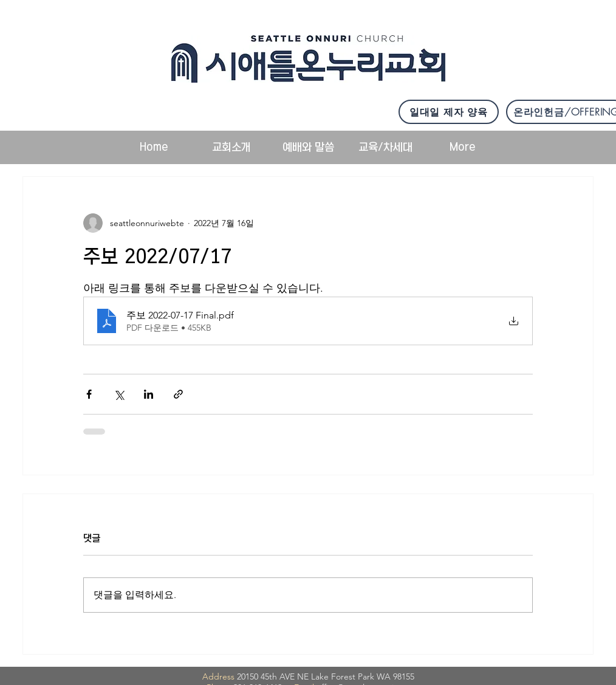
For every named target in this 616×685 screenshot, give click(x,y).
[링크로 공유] (178, 394)
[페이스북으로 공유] (89, 394)
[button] (231, 147)
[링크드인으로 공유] (149, 394)
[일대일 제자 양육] (449, 112)
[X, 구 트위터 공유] (119, 394)
